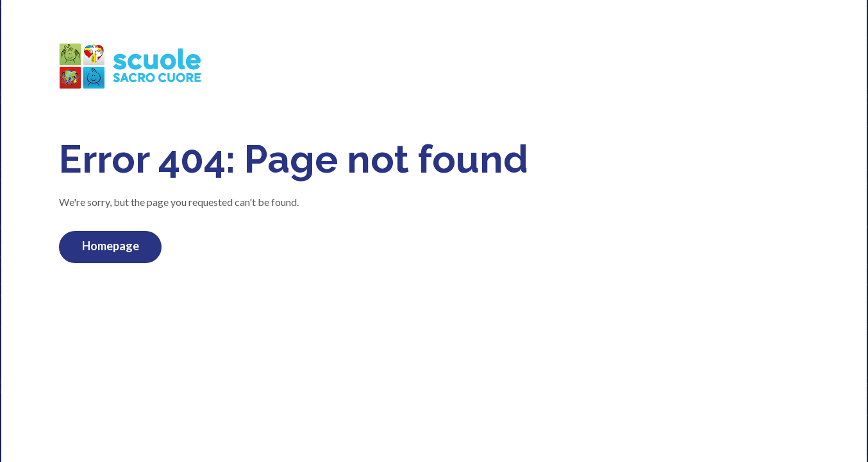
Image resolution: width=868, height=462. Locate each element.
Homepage (111, 246)
